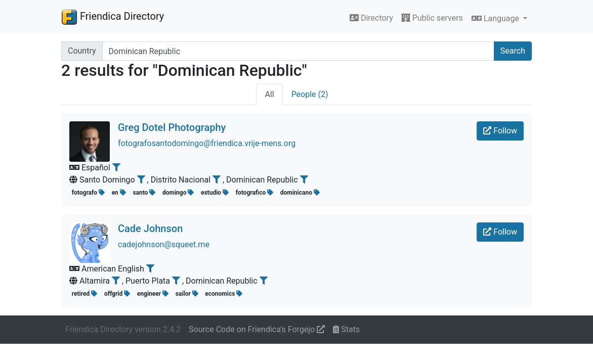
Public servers (432, 18)
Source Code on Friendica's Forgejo (257, 329)
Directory (371, 18)
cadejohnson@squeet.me (164, 244)
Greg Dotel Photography (172, 127)
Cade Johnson (150, 229)
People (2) (310, 94)
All (269, 94)
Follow (500, 131)
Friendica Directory (113, 17)
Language (496, 18)
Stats (346, 329)
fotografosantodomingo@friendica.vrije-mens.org (207, 143)
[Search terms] (298, 51)
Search (513, 51)
